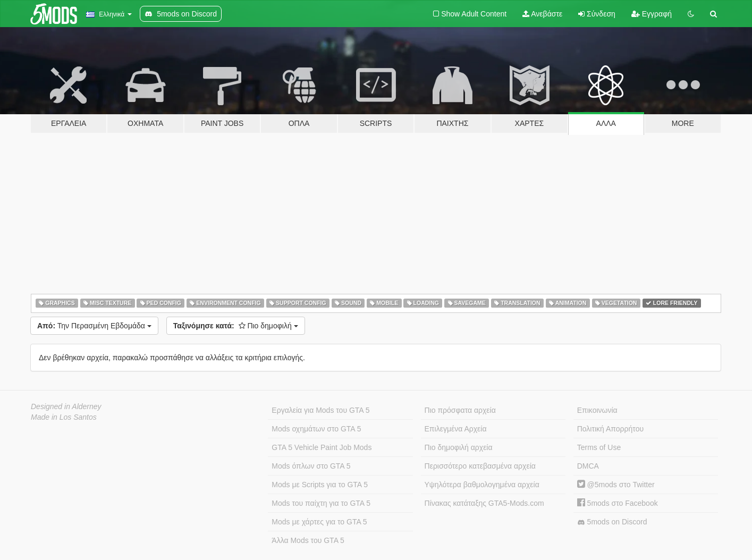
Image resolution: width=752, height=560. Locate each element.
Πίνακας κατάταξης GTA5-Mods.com (484, 503)
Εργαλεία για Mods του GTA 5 (320, 410)
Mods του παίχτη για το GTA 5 (321, 503)
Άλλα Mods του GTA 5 (308, 540)
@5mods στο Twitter (616, 485)
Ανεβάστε (542, 14)
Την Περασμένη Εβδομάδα (94, 326)
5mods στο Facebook (618, 503)
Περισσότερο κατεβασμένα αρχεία (480, 466)
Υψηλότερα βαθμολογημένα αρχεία (482, 485)
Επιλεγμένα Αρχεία (456, 429)
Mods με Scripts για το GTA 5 (320, 485)
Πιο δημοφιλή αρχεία (459, 447)
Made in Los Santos (64, 417)
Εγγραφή (652, 14)
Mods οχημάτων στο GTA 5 (316, 429)
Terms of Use (599, 447)
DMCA (588, 466)
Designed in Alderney (66, 406)
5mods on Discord (612, 522)
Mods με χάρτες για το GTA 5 (319, 522)
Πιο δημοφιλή (236, 326)
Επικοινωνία (597, 410)
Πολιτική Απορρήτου (610, 429)
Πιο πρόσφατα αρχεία (460, 410)
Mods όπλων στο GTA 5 (311, 466)
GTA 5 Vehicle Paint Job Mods (322, 447)
